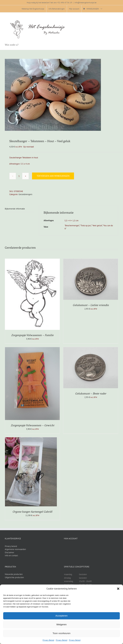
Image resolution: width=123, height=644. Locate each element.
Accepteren (61, 616)
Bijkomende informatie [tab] (15, 209)
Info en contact (11, 556)
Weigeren (61, 624)
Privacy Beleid (48, 640)
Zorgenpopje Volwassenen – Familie (32, 335)
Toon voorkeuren (61, 633)
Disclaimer (9, 552)
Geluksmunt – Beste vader (91, 393)
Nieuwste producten (14, 574)
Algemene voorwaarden (15, 549)
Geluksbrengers (25, 194)
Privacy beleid (11, 546)
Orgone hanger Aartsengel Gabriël (32, 512)
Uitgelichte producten (14, 577)
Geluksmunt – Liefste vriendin (91, 305)
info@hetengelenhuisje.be (85, 2)
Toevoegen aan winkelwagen (53, 176)
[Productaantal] (19, 176)
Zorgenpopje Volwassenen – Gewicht (32, 425)
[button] (118, 589)
